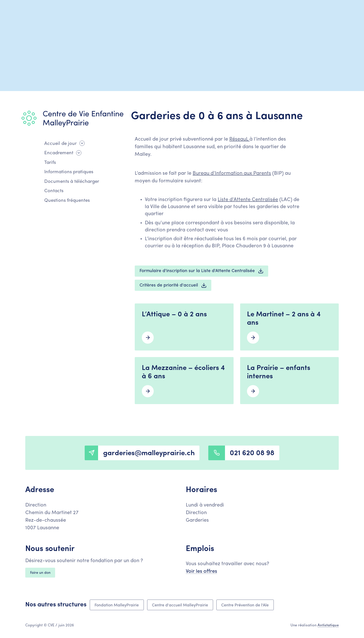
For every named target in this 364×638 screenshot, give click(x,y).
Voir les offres (201, 571)
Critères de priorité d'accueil (173, 285)
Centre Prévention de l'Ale (245, 605)
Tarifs (50, 163)
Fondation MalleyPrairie (117, 605)
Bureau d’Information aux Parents (232, 173)
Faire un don (40, 573)
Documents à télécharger (72, 182)
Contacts (54, 191)
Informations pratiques (69, 172)
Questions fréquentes (67, 201)
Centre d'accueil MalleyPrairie (180, 605)
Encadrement (59, 153)
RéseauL (239, 139)
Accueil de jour (60, 144)
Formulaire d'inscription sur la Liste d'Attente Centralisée (202, 271)
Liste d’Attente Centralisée (248, 200)
